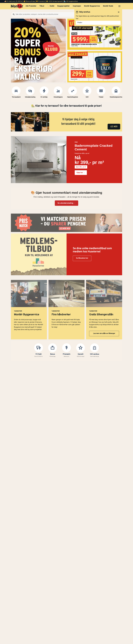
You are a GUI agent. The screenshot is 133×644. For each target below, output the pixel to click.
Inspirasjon (77, 6)
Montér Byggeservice (92, 6)
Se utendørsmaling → (66, 203)
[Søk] (13, 14)
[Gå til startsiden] (17, 6)
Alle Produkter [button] (31, 6)
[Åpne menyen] (119, 6)
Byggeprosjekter (63, 6)
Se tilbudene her (82, 258)
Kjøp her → (81, 173)
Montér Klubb (108, 6)
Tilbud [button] (42, 6)
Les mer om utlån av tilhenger (104, 334)
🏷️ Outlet (51, 6)
